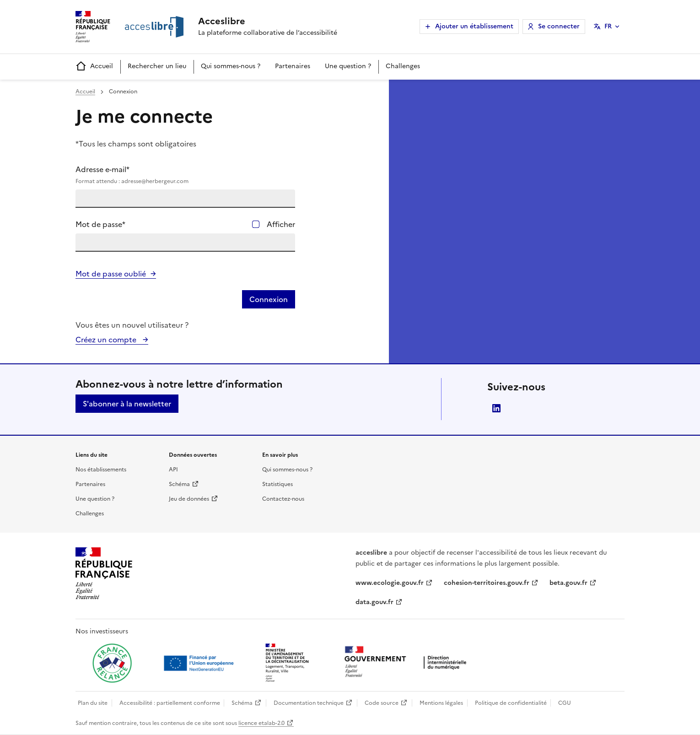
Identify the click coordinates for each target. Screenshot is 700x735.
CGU (565, 703)
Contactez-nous (283, 499)
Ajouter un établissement (474, 26)
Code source (382, 703)
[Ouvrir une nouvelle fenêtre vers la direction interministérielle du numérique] (408, 662)
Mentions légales (441, 703)
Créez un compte (107, 340)
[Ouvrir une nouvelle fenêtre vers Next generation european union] (200, 663)
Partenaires (293, 66)
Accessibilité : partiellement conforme (170, 703)
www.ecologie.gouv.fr (390, 583)
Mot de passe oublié (111, 274)
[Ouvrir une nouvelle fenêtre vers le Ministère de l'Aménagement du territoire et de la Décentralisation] (288, 663)
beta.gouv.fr (568, 583)
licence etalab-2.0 (261, 723)
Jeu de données (189, 499)
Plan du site (93, 703)
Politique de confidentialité (511, 703)
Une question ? (348, 66)
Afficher (281, 224)
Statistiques (277, 484)
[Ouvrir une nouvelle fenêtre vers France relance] (112, 663)
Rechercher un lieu (157, 66)
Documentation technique (309, 703)
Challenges (403, 66)
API (173, 470)
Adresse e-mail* (185, 175)
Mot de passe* (100, 224)
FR (608, 26)
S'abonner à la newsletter (127, 404)
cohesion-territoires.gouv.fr (487, 583)
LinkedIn (496, 408)
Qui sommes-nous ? (231, 66)
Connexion (269, 299)
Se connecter (559, 26)
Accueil (94, 67)
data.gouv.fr (374, 602)
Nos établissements (101, 470)
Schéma (179, 484)
